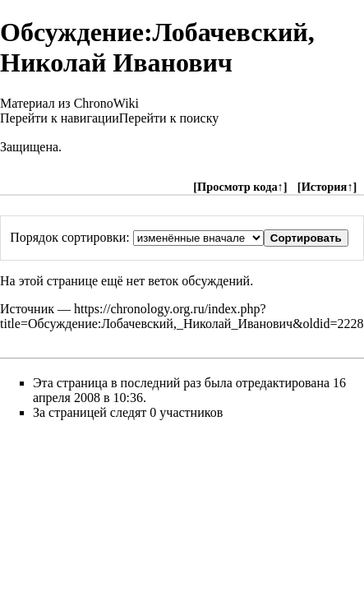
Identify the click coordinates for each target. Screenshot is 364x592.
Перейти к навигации (60, 118)
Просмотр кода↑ (240, 187)
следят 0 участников (166, 412)
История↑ (327, 187)
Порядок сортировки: (70, 237)
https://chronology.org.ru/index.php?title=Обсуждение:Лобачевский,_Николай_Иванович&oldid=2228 (182, 316)
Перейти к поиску (169, 118)
